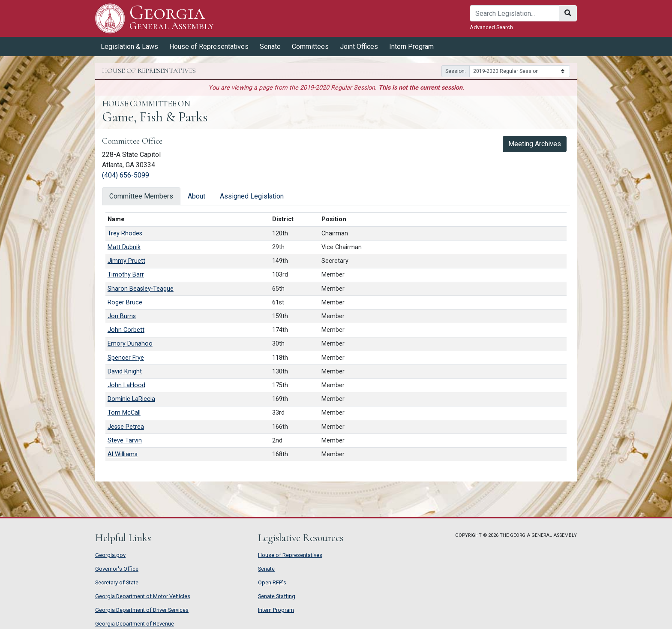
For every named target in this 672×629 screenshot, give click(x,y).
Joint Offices (359, 47)
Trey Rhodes (125, 233)
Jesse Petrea (126, 427)
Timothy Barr (126, 275)
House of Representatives (209, 47)
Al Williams (123, 454)
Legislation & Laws (129, 47)
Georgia (172, 18)
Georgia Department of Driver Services (142, 610)
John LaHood (126, 385)
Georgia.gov (110, 555)
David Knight (125, 372)
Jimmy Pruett (126, 261)
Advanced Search (491, 27)
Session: (456, 71)
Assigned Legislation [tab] (252, 196)
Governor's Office (117, 569)
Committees (310, 47)
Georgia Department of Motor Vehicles (143, 596)
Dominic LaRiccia (131, 399)
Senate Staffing (277, 596)
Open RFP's (272, 582)
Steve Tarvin (125, 441)
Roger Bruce (125, 302)
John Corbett (126, 330)
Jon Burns (122, 316)
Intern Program (411, 47)
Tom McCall (124, 413)
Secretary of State (117, 582)
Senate (270, 47)
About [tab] (196, 196)
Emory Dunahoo (130, 344)
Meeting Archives (535, 144)
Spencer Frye (126, 358)
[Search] (514, 13)
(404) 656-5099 (126, 175)
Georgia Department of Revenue (135, 624)
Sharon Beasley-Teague (141, 289)
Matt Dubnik (124, 247)
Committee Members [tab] (141, 196)
